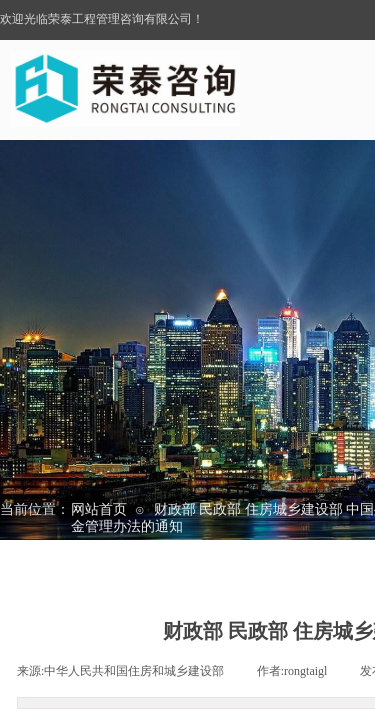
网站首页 (99, 509)
